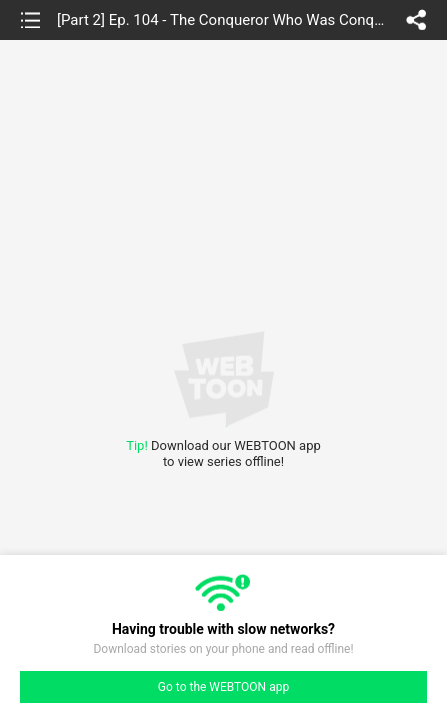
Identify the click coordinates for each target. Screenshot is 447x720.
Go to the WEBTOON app (223, 687)
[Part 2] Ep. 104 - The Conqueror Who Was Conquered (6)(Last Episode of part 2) (222, 20)
